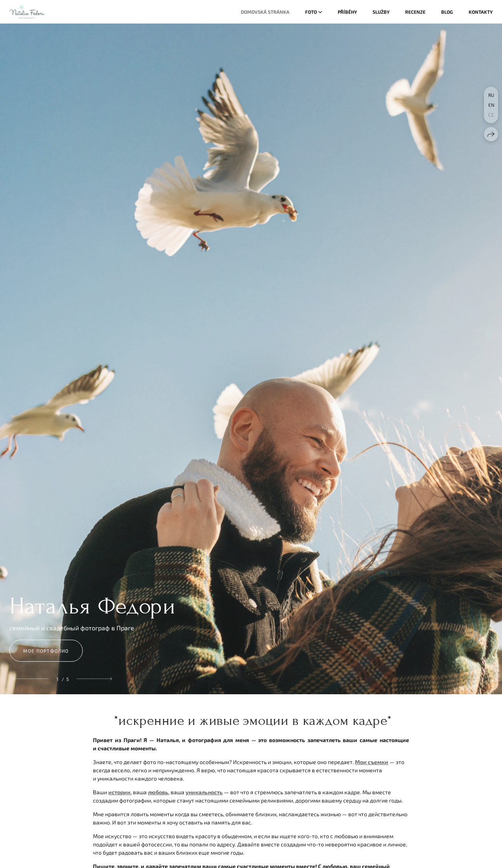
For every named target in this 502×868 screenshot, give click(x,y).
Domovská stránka (265, 12)
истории (119, 792)
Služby (381, 12)
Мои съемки (372, 762)
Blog (447, 12)
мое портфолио (46, 651)
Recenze (415, 12)
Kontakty (481, 12)
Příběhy (347, 12)
